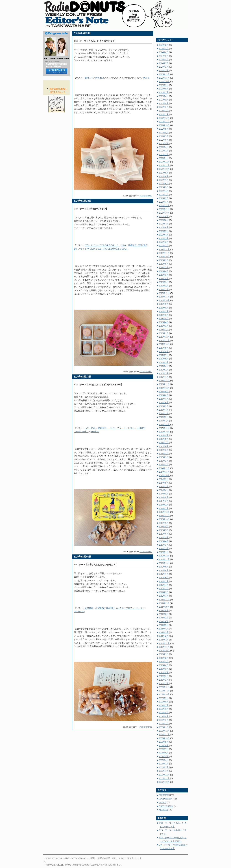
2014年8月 (164, 483)
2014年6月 (164, 490)
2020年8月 (164, 220)
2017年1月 (164, 377)
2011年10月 (164, 607)
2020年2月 (164, 242)
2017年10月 (164, 344)
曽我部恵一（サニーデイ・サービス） (116, 428)
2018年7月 (164, 311)
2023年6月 (164, 96)
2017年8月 (164, 352)
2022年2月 (164, 155)
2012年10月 (164, 563)
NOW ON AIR (56, 117)
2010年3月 (164, 676)
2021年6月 (164, 184)
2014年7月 (164, 486)
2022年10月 (164, 125)
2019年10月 (164, 257)
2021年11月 (164, 165)
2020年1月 (164, 246)
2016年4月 (164, 410)
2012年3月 (164, 589)
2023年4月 (164, 103)
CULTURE (164, 795)
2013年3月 (164, 545)
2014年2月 (164, 505)
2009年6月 (164, 709)
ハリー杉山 (90, 428)
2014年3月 (164, 501)
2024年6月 (164, 52)
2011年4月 (164, 629)
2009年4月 (164, 716)
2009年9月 (164, 698)
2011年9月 (164, 610)
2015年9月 (164, 435)
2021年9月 (164, 173)
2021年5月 (164, 187)
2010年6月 (164, 665)
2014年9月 (164, 479)
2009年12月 (164, 687)
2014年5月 (164, 494)
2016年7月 (164, 399)
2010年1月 (164, 683)
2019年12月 (164, 249)
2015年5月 (164, 450)
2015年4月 (164, 454)
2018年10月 (164, 300)
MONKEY (164, 810)
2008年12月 (164, 731)
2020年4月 (164, 235)
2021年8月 (164, 176)
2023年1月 (164, 114)
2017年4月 (164, 366)
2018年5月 (164, 319)
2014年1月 (164, 508)
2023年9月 (164, 85)
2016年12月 (164, 381)
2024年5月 (164, 56)
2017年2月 (164, 373)
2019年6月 (164, 271)
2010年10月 (164, 651)
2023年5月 (164, 100)
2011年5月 (164, 625)
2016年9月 (164, 392)
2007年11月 (164, 778)
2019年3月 (164, 282)
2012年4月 (164, 585)
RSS (57, 85)
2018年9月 (164, 304)
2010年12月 (164, 643)
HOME (50, 137)
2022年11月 (164, 122)
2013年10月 (164, 519)
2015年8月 (164, 439)
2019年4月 (164, 278)
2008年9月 (164, 742)
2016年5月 (164, 406)
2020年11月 (164, 209)
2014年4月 (164, 497)
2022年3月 (164, 151)
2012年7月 (164, 574)
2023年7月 (164, 92)
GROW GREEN (166, 806)
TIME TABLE (56, 121)
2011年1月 (164, 640)
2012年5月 (164, 581)
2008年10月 (164, 738)
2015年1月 (164, 465)
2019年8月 (164, 264)
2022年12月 (164, 118)
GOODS (163, 802)
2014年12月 (164, 468)
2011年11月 (164, 603)
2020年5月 (164, 231)
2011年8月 (164, 614)
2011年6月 (164, 621)
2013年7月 (164, 530)
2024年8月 (164, 45)
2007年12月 (164, 775)
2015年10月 (164, 432)
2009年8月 (164, 702)
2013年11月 (164, 516)
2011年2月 (164, 636)
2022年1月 (164, 158)
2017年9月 (164, 348)
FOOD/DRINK (146, 196)
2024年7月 (164, 49)
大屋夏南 (89, 608)
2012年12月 (164, 556)
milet (124, 245)
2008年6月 (164, 753)
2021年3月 (164, 195)
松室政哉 (100, 608)
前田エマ (89, 78)
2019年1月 (164, 290)
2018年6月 (164, 315)
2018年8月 (164, 308)
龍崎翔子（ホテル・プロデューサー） (125, 608)
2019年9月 (164, 260)
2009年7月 (164, 705)
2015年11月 (164, 428)
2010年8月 (164, 658)
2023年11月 (164, 78)
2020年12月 (164, 205)
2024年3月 (164, 63)
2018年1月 (164, 333)
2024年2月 (164, 67)
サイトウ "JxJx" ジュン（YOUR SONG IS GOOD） (104, 249)
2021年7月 (164, 180)
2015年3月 (164, 457)
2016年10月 (164, 388)
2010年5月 (164, 669)
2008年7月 (164, 749)
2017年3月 (164, 370)
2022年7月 (164, 136)
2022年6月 (164, 140)
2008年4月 (164, 760)
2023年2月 (164, 111)
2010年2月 (164, 680)
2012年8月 (164, 570)
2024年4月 (164, 60)
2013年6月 (164, 534)
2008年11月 (164, 734)
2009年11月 (164, 691)
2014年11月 (164, 472)
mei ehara (95, 432)
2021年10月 (164, 169)
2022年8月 (164, 133)
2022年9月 (164, 129)
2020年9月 (164, 217)
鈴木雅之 (100, 78)
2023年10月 (164, 82)
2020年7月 (164, 224)
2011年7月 (164, 618)
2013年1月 (164, 552)
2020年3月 (164, 238)
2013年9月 (164, 523)
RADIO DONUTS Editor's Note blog (115, 14)
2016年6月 (164, 402)
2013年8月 (164, 527)
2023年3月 (164, 107)
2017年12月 (164, 337)
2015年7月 (164, 443)
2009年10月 (164, 694)
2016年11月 (164, 384)
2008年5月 (164, 756)
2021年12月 (164, 162)
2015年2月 (164, 461)
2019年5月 (164, 275)
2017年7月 (164, 355)
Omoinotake (79, 612)
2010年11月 (164, 647)
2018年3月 (164, 326)
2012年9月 (164, 567)
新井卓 (146, 78)
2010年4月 (164, 672)
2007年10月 (164, 782)
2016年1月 (164, 421)
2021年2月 (164, 198)
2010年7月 (164, 662)
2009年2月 (164, 724)
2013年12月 (164, 512)
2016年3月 (164, 413)
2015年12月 (164, 425)
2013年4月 (164, 541)
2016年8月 (164, 395)
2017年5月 (164, 362)
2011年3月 (164, 632)
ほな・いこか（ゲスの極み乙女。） (102, 245)
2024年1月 (164, 70)
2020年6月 (164, 227)
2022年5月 (164, 143)
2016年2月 (164, 417)
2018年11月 (164, 297)
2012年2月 (164, 592)
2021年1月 (164, 202)
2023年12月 (164, 74)
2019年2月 (164, 286)
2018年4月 (164, 322)
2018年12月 (164, 293)
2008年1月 (164, 771)
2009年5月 (164, 713)
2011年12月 (164, 600)
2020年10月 (164, 213)
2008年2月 (164, 767)
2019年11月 (164, 253)
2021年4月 (164, 191)
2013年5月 (164, 537)
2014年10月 (164, 475)
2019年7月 (164, 267)
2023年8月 (164, 89)
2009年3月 (164, 720)
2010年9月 (164, 654)
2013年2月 (164, 548)
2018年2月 (164, 330)
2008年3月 (164, 764)
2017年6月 (164, 359)
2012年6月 (164, 578)
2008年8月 (164, 745)
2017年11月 (164, 340)
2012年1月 (164, 596)
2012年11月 (164, 559)
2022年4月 (164, 147)
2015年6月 (164, 446)
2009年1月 (164, 727)
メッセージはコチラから (56, 71)
